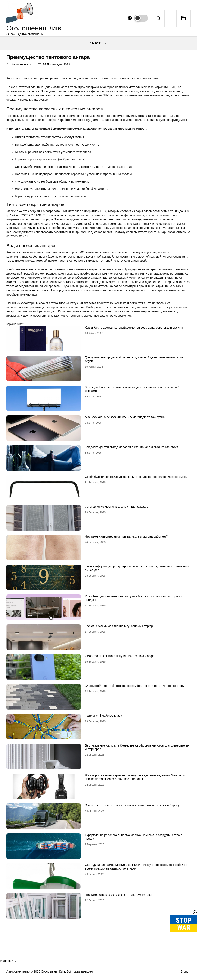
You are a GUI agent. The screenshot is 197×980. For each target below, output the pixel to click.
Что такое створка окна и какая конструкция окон (119, 895)
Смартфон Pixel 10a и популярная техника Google (120, 656)
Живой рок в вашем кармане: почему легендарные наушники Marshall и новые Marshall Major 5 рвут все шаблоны (135, 777)
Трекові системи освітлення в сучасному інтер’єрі (119, 626)
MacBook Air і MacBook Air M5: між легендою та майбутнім (125, 417)
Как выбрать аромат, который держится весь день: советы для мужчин (134, 328)
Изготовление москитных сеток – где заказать (117, 507)
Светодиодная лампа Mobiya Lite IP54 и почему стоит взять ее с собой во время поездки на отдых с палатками (136, 867)
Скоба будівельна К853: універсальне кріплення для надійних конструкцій (136, 477)
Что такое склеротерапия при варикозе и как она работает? (126, 536)
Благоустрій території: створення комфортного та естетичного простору (135, 686)
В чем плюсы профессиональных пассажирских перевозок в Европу (132, 805)
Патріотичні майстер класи (104, 716)
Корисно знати (21, 64)
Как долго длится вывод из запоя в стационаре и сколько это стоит (132, 447)
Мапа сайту (8, 961)
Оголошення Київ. (53, 971)
